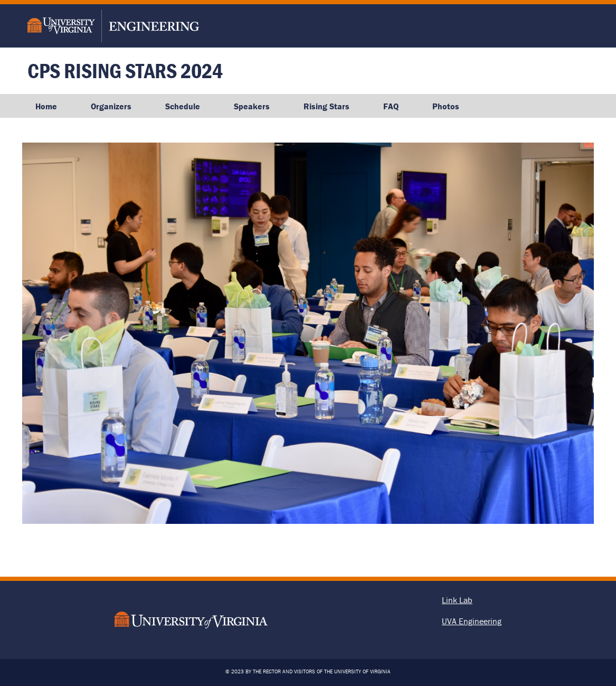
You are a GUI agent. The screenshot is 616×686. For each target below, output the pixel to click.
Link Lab (457, 600)
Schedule (183, 106)
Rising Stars (326, 106)
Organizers (111, 106)
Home (46, 106)
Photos (446, 106)
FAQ (391, 106)
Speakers (252, 106)
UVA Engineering (472, 621)
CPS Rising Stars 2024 (125, 71)
